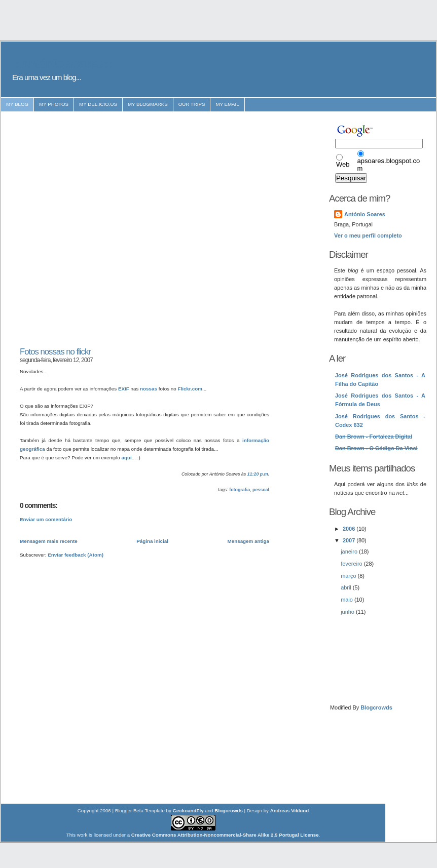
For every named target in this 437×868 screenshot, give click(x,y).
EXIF (124, 389)
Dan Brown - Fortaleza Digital (374, 437)
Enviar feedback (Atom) (76, 555)
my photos (54, 104)
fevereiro (352, 564)
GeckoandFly (188, 811)
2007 (350, 540)
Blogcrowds (376, 707)
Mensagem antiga (248, 541)
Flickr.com (190, 389)
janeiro (350, 551)
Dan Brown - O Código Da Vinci (376, 448)
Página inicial (152, 541)
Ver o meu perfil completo (368, 235)
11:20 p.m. (258, 474)
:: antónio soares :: (62, 63)
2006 (350, 529)
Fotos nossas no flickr (55, 352)
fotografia (240, 490)
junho (348, 612)
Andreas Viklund (290, 811)
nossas (149, 389)
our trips (192, 104)
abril (347, 587)
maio (348, 600)
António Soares (365, 214)
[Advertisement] (108, 229)
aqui (127, 458)
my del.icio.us (98, 104)
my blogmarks (148, 104)
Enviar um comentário (46, 519)
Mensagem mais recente (49, 541)
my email (227, 104)
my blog (17, 104)
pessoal (261, 490)
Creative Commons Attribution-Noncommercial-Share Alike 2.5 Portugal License (225, 835)
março (349, 576)
